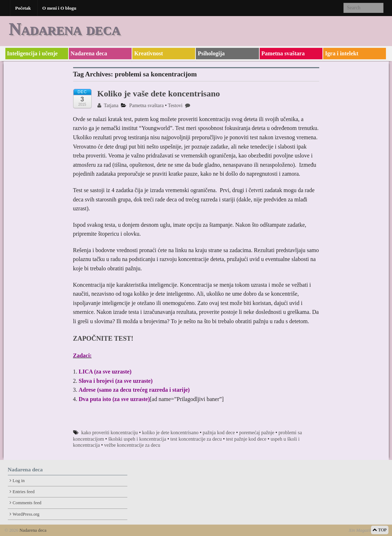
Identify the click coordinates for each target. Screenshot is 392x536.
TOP (380, 530)
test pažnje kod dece (246, 439)
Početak (23, 8)
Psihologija (211, 53)
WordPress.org (26, 514)
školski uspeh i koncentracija (137, 439)
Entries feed (23, 492)
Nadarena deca (65, 29)
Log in (19, 481)
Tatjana (108, 106)
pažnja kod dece (219, 433)
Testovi (175, 106)
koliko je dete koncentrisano (170, 433)
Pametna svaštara (283, 53)
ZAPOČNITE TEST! (103, 338)
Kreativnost (149, 53)
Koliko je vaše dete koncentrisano (159, 94)
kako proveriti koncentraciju (110, 433)
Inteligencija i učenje (32, 53)
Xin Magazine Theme (368, 530)
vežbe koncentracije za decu (132, 445)
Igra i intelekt (342, 53)
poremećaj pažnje (256, 433)
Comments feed (27, 503)
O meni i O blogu (59, 8)
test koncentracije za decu (196, 439)
